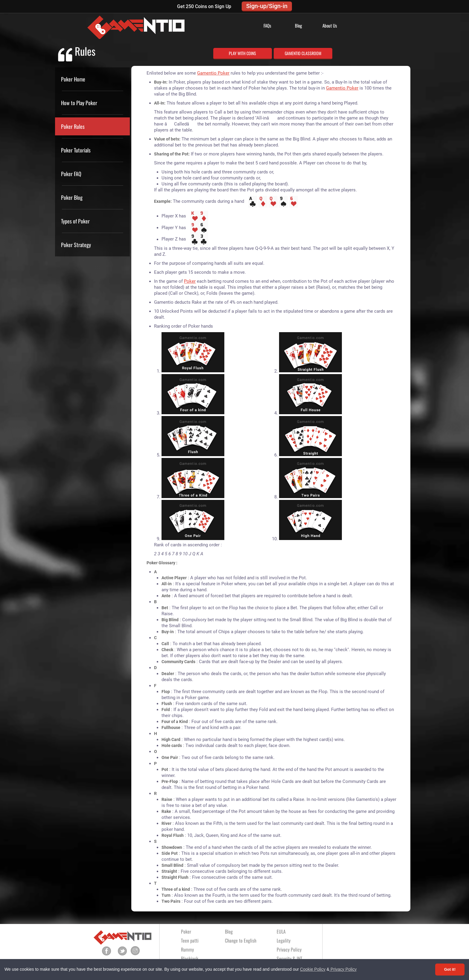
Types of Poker (75, 221)
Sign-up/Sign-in (267, 6)
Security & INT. (290, 958)
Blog (299, 25)
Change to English (241, 940)
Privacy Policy (343, 969)
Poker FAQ (71, 174)
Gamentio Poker (213, 73)
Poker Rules (73, 126)
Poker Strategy (76, 245)
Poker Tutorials (76, 150)
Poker (190, 281)
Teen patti (190, 940)
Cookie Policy (313, 969)
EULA (281, 931)
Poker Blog (72, 197)
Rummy (187, 949)
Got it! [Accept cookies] (450, 969)
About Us (330, 25)
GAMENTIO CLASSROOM (303, 53)
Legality (284, 940)
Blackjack (190, 958)
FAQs (267, 25)
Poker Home (73, 79)
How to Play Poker (79, 103)
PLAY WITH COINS (242, 53)
